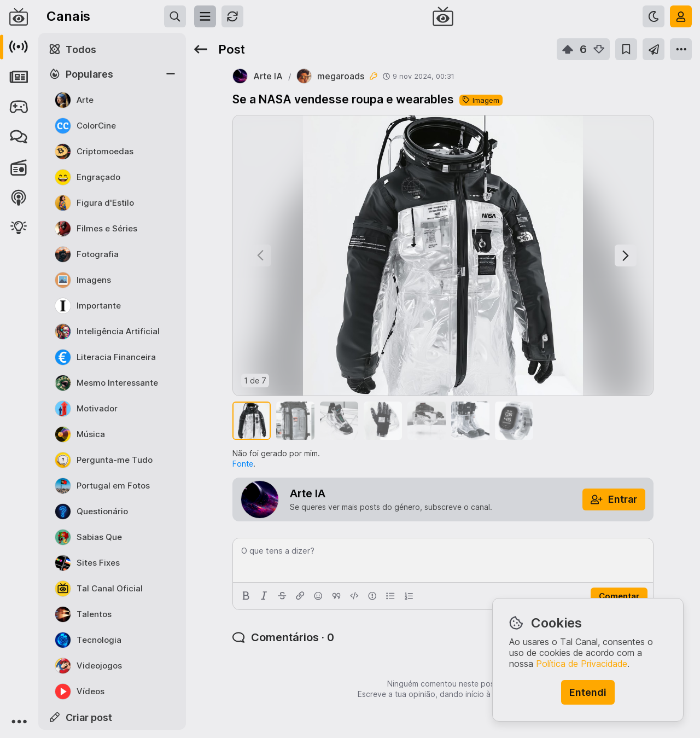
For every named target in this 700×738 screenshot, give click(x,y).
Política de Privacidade (582, 664)
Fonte (243, 464)
